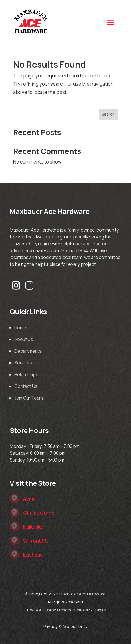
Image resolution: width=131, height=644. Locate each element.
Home (20, 328)
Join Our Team (29, 398)
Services (23, 363)
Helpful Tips (26, 374)
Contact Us (26, 386)
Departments (28, 351)
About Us (24, 339)
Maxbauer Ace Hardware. (83, 594)
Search (108, 114)
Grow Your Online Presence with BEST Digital (65, 610)
